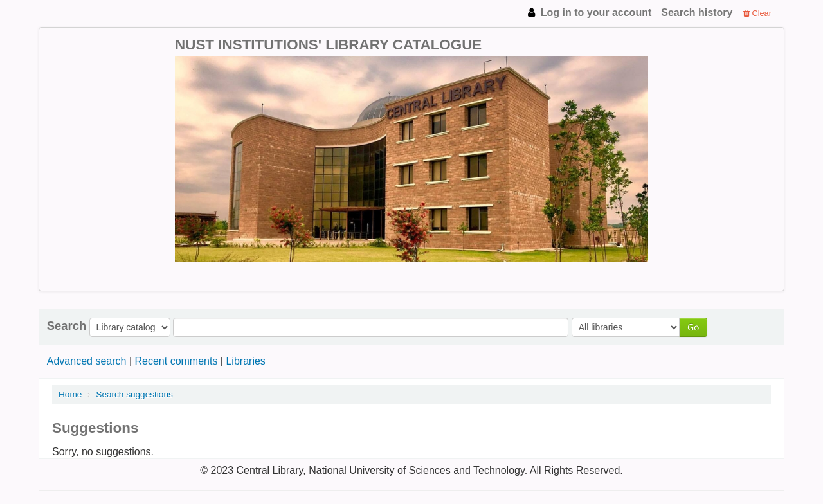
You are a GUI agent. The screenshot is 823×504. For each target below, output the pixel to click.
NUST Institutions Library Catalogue (84, 13)
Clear (757, 13)
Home (70, 394)
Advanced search (87, 361)
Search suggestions (134, 394)
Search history (697, 13)
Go (693, 327)
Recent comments (176, 361)
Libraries (245, 361)
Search (67, 326)
